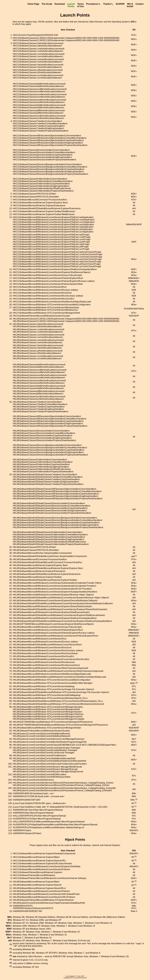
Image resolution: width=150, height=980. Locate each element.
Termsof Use (80, 5)
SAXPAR (120, 4)
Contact (140, 4)
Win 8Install (130, 5)
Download (60, 4)
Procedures (93, 4)
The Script (47, 4)
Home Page (33, 4)
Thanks (108, 4)
